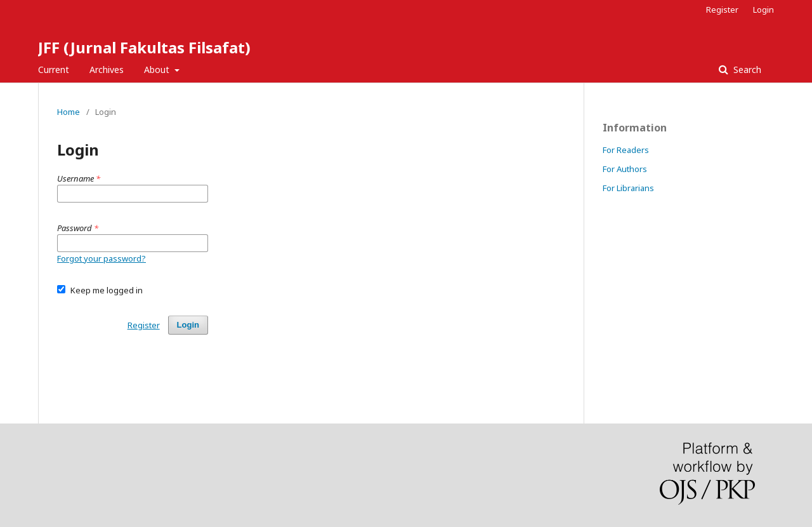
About (158, 70)
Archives (107, 70)
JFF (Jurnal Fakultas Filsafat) (144, 47)
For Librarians (628, 188)
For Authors (625, 169)
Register (722, 10)
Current (54, 70)
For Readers (626, 150)
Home (69, 112)
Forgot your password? (101, 258)
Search (746, 70)
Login (763, 10)
